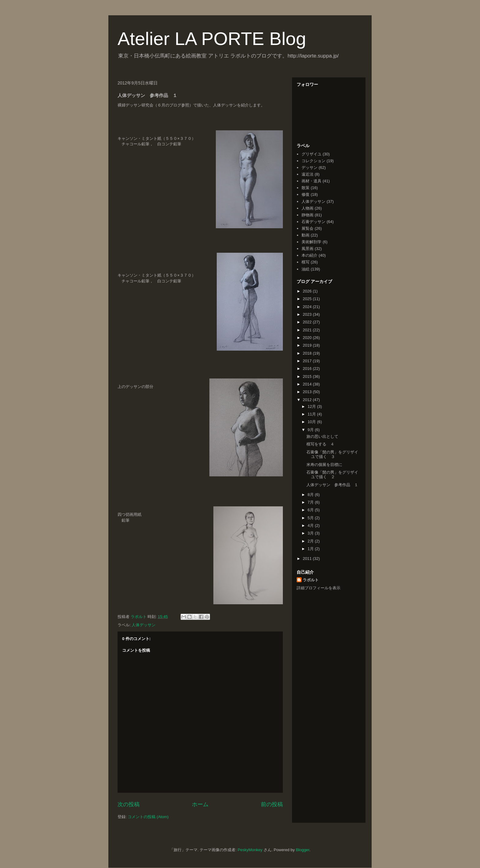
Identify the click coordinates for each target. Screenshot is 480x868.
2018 (308, 353)
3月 (311, 533)
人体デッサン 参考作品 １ (332, 485)
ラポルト (311, 580)
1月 (311, 549)
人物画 (307, 208)
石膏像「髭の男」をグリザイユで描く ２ (332, 475)
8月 (311, 495)
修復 (306, 194)
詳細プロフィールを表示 (319, 588)
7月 (311, 502)
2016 (308, 369)
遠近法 (307, 174)
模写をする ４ (320, 444)
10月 (312, 422)
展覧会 (307, 228)
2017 (308, 361)
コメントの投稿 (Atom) (148, 817)
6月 (311, 510)
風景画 (307, 249)
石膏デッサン (313, 222)
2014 (308, 384)
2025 (308, 299)
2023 (308, 314)
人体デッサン (144, 625)
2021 (308, 330)
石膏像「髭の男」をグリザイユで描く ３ (332, 454)
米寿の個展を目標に (324, 465)
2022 (308, 322)
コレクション (313, 161)
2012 (308, 400)
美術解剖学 (311, 242)
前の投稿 (272, 804)
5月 (311, 518)
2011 (308, 559)
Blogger (302, 850)
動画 (306, 235)
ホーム (200, 804)
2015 (308, 376)
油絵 (306, 269)
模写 (306, 262)
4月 (311, 525)
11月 (312, 414)
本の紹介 (309, 255)
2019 (308, 345)
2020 (308, 338)
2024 (308, 307)
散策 (306, 188)
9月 (311, 430)
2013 (308, 392)
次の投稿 (129, 804)
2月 (311, 541)
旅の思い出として (322, 436)
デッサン (309, 168)
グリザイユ (311, 154)
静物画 (307, 215)
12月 (312, 406)
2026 (308, 291)
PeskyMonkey (250, 850)
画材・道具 (311, 181)
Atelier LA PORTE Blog (212, 39)
